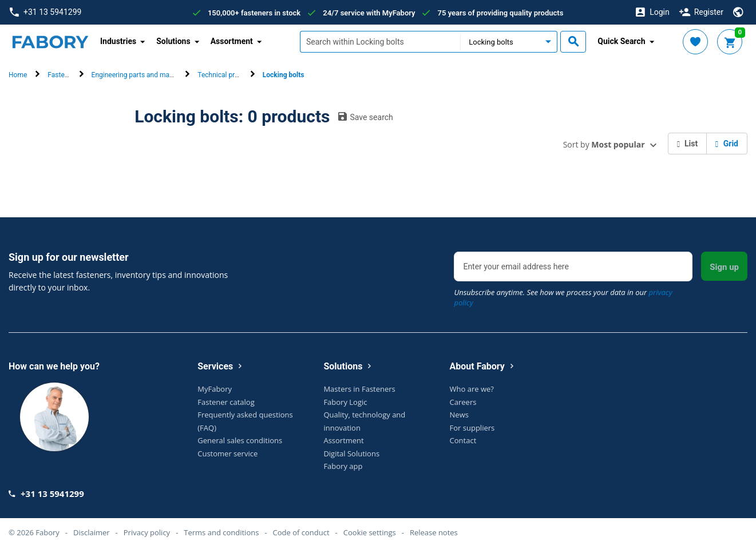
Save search (365, 117)
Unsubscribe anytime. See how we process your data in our (563, 297)
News (459, 415)
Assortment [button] (232, 41)
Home (18, 75)
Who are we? (472, 389)
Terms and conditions (221, 532)
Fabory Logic (345, 402)
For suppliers (472, 428)
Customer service (227, 453)
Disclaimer (92, 532)
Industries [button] (118, 41)
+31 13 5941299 (45, 12)
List (688, 144)
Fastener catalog (226, 402)
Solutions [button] (173, 41)
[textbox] (380, 42)
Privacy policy (147, 532)
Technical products (226, 75)
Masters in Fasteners (359, 389)
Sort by (604, 144)
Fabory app (343, 466)
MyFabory (215, 389)
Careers (463, 402)
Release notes (434, 532)
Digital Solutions (351, 453)
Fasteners (63, 75)
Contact (463, 440)
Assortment (343, 440)
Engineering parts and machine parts (148, 75)
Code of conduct (301, 532)
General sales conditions (240, 440)
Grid (727, 144)
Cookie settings (370, 532)
